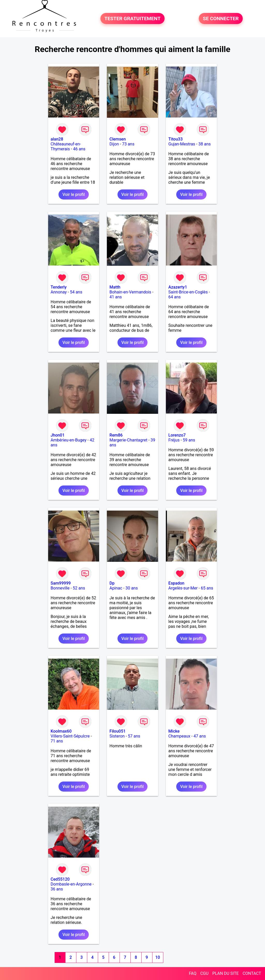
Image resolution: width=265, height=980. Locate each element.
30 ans (132, 588)
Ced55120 (60, 879)
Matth (115, 287)
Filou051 (117, 731)
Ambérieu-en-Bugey (69, 440)
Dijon (114, 144)
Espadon (176, 583)
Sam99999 (61, 583)
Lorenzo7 (177, 435)
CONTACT (252, 973)
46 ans (79, 149)
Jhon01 (58, 435)
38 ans (204, 144)
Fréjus (174, 440)
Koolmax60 (61, 731)
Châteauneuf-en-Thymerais (66, 146)
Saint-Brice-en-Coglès (188, 292)
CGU (204, 973)
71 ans (57, 741)
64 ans (175, 297)
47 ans (200, 736)
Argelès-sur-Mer (183, 588)
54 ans (76, 292)
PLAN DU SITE (226, 973)
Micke (174, 731)
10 (158, 957)
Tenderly (59, 287)
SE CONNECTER (221, 19)
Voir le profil (73, 194)
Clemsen (118, 139)
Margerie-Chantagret (128, 440)
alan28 (57, 139)
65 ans (207, 588)
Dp (112, 583)
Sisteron (117, 736)
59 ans (189, 440)
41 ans (116, 297)
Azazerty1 (178, 287)
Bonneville (60, 588)
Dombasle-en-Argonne (71, 884)
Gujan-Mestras (182, 144)
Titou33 (176, 139)
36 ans (57, 889)
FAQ (193, 973)
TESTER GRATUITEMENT (133, 19)
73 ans (128, 144)
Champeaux (179, 736)
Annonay (59, 292)
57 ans (134, 736)
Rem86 (116, 435)
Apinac (116, 588)
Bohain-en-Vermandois (130, 292)
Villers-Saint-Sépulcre (70, 736)
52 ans (79, 588)
